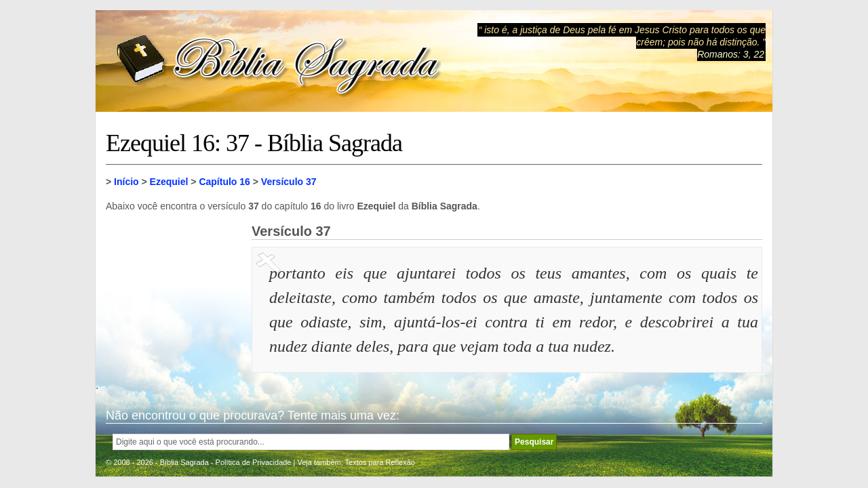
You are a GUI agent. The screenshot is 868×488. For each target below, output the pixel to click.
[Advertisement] (174, 291)
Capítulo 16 (224, 182)
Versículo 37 (289, 182)
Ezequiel (169, 182)
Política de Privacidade (254, 462)
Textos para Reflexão (380, 462)
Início (126, 182)
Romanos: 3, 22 (731, 54)
